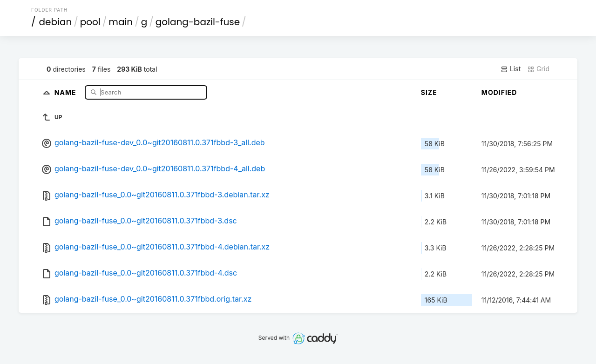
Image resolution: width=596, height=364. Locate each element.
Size (429, 92)
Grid (538, 69)
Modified (499, 92)
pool (90, 22)
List (511, 69)
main (121, 22)
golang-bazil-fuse (198, 22)
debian (56, 22)
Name (66, 92)
